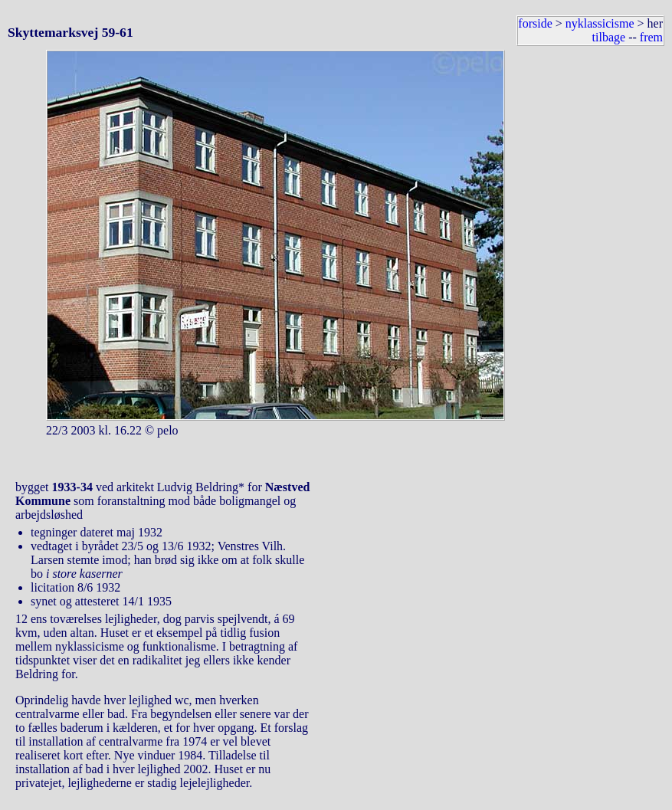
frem (651, 37)
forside (535, 23)
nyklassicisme (600, 23)
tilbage (609, 37)
